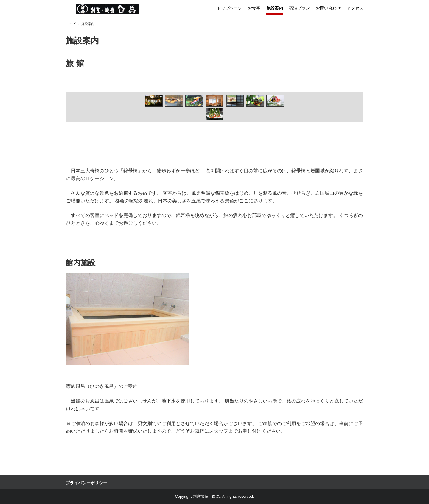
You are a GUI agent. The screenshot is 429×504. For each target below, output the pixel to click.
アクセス (355, 8)
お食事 (254, 8)
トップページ (229, 8)
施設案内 (275, 8)
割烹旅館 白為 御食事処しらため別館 (107, 9)
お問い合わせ (328, 8)
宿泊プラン (299, 8)
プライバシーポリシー (86, 483)
